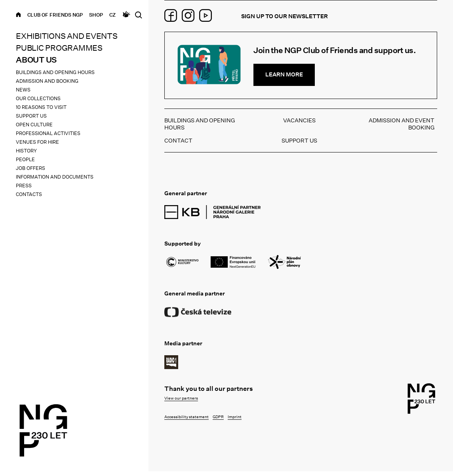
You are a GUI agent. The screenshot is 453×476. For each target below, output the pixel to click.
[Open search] (138, 15)
